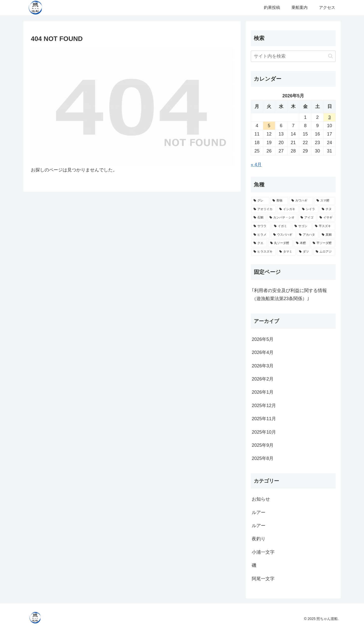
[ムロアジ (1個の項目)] (324, 252)
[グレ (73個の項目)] (260, 201)
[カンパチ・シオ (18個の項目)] (282, 218)
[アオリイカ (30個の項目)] (264, 209)
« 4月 (256, 165)
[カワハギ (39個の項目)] (301, 201)
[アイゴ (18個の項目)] (307, 218)
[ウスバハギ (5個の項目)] (283, 235)
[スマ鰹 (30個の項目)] (325, 201)
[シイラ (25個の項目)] (309, 209)
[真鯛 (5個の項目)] (327, 235)
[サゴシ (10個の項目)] (302, 226)
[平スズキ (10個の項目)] (324, 226)
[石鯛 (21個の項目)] (259, 218)
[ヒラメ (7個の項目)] (261, 235)
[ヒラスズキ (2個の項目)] (264, 252)
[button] (331, 56)
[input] (293, 56)
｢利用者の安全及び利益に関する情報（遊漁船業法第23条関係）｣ (289, 295)
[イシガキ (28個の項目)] (288, 209)
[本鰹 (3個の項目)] (302, 243)
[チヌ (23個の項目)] (327, 209)
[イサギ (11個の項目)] (326, 218)
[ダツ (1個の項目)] (305, 252)
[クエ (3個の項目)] (259, 243)
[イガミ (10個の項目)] (281, 226)
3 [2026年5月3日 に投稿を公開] (330, 117)
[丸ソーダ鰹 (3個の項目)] (280, 243)
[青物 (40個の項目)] (279, 201)
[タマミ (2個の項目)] (286, 252)
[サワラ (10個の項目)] (261, 226)
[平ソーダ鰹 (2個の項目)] (323, 243)
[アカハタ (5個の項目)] (308, 235)
